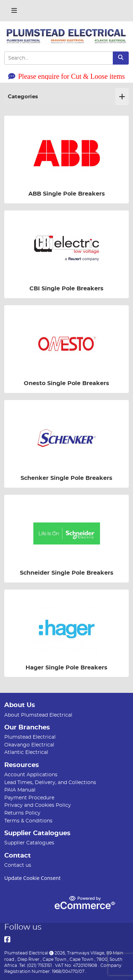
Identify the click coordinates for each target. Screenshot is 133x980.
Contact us (18, 865)
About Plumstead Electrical (38, 715)
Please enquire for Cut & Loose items (66, 76)
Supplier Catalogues (29, 843)
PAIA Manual (20, 790)
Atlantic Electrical (26, 752)
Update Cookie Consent (32, 878)
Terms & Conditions (28, 821)
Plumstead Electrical (30, 737)
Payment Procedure (29, 798)
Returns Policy (22, 813)
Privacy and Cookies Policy (38, 805)
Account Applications (31, 775)
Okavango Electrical (29, 745)
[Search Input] (59, 58)
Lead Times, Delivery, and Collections (50, 782)
